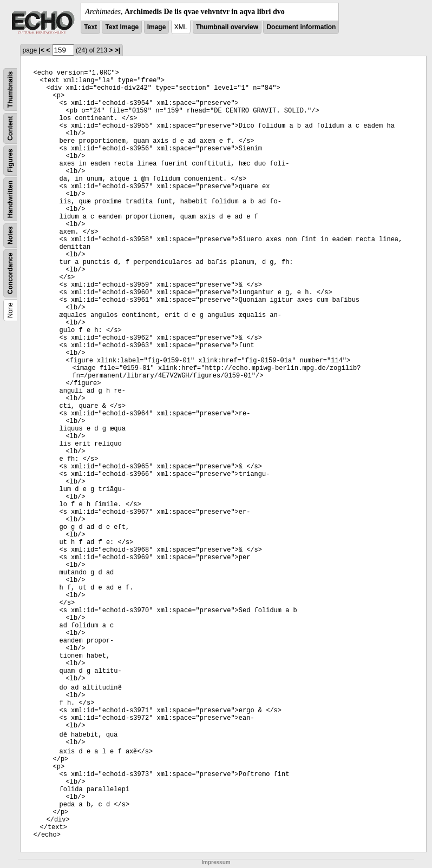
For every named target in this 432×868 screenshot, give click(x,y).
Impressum (216, 862)
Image (157, 27)
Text (90, 27)
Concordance (10, 273)
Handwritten (10, 199)
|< (42, 50)
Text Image (122, 27)
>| (117, 50)
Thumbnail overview (227, 27)
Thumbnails (10, 90)
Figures (10, 160)
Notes (10, 236)
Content (10, 128)
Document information (301, 27)
